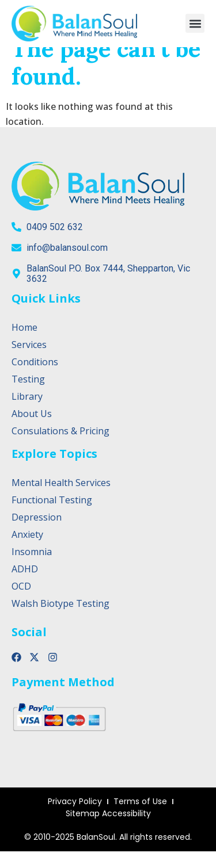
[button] (195, 23)
